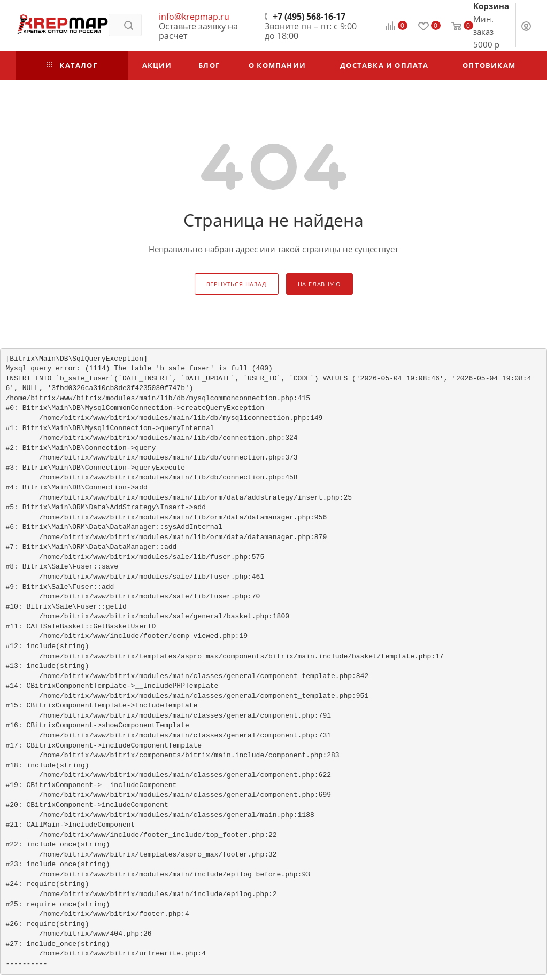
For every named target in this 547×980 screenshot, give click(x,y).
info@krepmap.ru (194, 17)
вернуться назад (237, 284)
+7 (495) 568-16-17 (309, 17)
